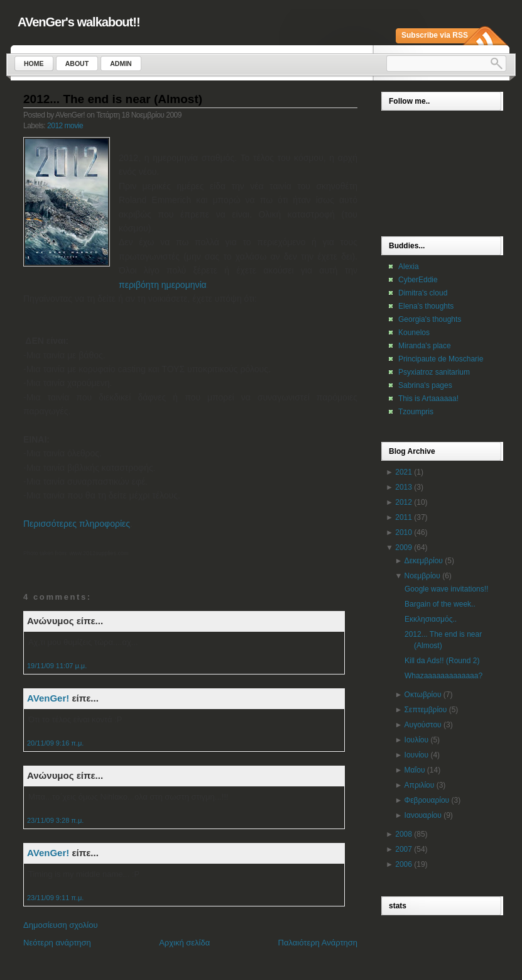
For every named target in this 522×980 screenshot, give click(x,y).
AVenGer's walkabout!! (79, 22)
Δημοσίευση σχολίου (61, 925)
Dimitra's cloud (423, 293)
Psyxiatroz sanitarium (434, 372)
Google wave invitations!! (446, 589)
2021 (404, 472)
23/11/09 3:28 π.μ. (55, 820)
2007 (404, 849)
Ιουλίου (416, 740)
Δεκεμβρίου (424, 561)
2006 (404, 864)
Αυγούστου (423, 725)
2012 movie (65, 126)
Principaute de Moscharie (441, 359)
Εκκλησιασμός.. (431, 619)
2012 (404, 502)
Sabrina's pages (425, 385)
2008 (404, 834)
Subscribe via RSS (435, 35)
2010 (404, 532)
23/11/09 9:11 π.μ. (55, 898)
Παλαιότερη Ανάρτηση (318, 943)
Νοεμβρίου (422, 576)
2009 (404, 548)
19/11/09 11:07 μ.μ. (57, 666)
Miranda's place (425, 346)
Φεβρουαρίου (427, 800)
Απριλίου (420, 785)
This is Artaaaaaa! (428, 399)
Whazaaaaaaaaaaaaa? (443, 676)
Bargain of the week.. (440, 604)
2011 (404, 517)
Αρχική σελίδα (184, 943)
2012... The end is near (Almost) (113, 99)
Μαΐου (415, 770)
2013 (404, 487)
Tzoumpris (416, 412)
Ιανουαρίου (423, 815)
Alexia (409, 267)
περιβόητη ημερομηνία (163, 285)
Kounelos (414, 333)
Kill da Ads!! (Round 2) (442, 661)
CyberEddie (418, 280)
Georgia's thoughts (430, 319)
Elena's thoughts (426, 306)
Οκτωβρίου (423, 695)
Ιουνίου (416, 755)
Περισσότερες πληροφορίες (77, 524)
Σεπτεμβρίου (426, 710)
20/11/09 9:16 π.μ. (55, 743)
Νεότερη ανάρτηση (57, 943)
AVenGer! (48, 698)
